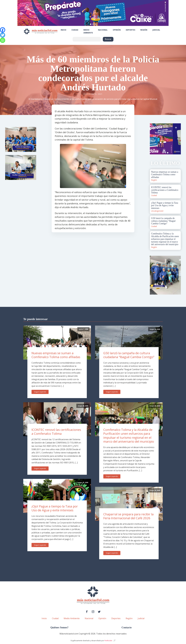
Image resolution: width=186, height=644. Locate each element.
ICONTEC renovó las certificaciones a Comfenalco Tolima (56, 432)
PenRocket (108, 641)
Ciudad (75, 30)
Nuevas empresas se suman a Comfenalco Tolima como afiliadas (56, 355)
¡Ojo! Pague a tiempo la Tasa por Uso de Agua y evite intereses (55, 508)
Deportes (131, 30)
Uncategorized (157, 211)
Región (144, 30)
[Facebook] (3, 30)
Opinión (117, 30)
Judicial (156, 30)
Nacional (103, 30)
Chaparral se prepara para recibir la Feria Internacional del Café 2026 (128, 516)
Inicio (63, 30)
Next (177, 139)
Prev (153, 139)
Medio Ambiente (88, 31)
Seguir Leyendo (40, 392)
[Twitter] (3, 35)
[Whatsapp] (3, 40)
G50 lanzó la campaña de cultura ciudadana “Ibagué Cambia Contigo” (129, 355)
